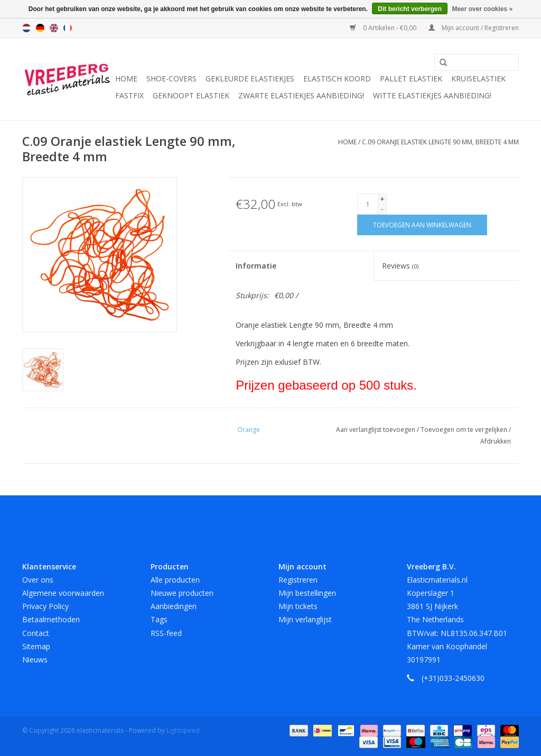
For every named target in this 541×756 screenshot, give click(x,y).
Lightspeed (183, 730)
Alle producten (175, 580)
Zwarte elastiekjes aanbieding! (301, 95)
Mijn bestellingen (307, 593)
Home (126, 79)
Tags (159, 619)
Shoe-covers (171, 79)
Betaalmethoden (51, 619)
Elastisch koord (337, 79)
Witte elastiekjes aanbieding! (432, 95)
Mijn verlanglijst (305, 619)
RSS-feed (166, 633)
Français (68, 28)
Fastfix (129, 95)
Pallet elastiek (411, 79)
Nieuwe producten (182, 593)
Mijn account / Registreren (474, 28)
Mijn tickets (298, 606)
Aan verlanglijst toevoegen (376, 430)
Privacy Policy (45, 606)
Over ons (38, 580)
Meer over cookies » (482, 9)
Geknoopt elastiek (191, 95)
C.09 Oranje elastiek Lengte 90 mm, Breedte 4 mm (440, 142)
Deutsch (40, 28)
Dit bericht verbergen (410, 9)
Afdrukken (496, 441)
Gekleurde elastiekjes (250, 79)
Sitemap (36, 646)
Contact (36, 633)
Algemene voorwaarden (63, 593)
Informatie (256, 266)
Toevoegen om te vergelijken (465, 430)
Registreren (298, 580)
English (54, 28)
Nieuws (35, 660)
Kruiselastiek (478, 79)
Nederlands (26, 28)
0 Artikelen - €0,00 (384, 28)
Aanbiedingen (174, 606)
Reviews (400, 266)
